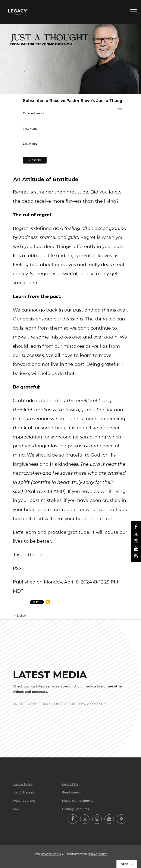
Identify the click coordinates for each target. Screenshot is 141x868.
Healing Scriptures (76, 809)
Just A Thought (24, 792)
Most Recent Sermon (33, 704)
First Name (30, 129)
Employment (71, 792)
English (123, 864)
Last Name (30, 144)
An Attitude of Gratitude (46, 179)
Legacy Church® (51, 854)
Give (16, 809)
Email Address (34, 113)
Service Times (23, 784)
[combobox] (127, 864)
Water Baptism (24, 801)
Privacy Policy (98, 854)
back (22, 615)
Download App (91, 704)
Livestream (65, 704)
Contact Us (70, 784)
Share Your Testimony (78, 801)
